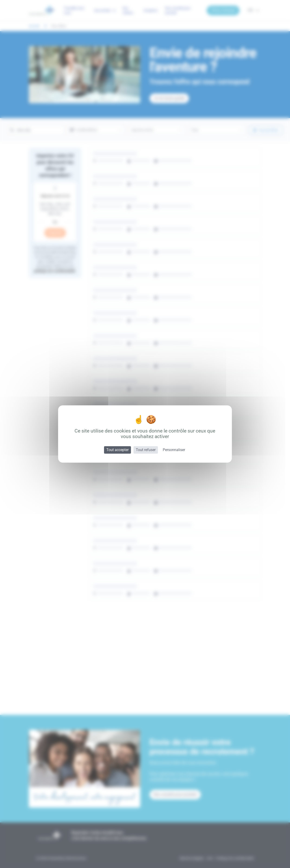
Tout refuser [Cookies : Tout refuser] (146, 450)
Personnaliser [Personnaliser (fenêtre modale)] (174, 450)
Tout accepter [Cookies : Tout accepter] (117, 450)
